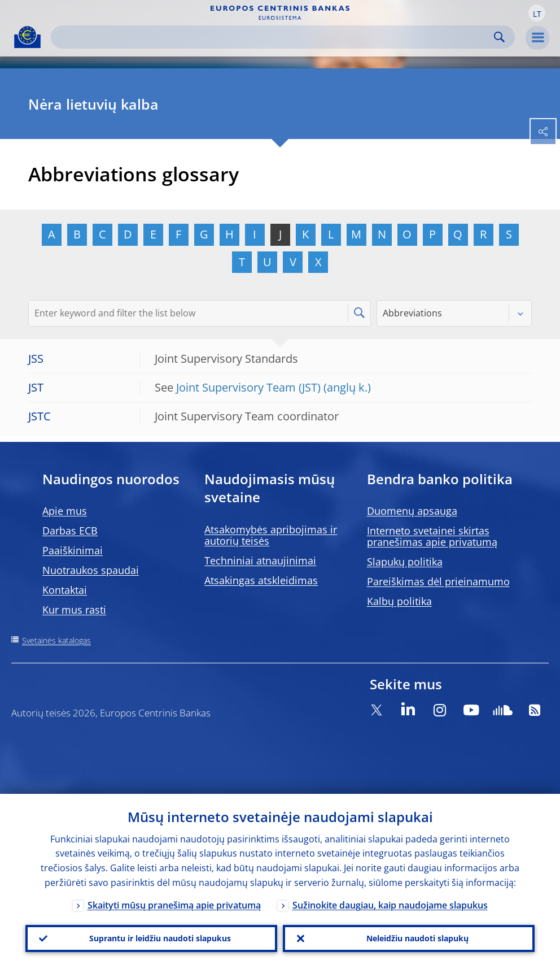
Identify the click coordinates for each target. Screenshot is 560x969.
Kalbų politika (399, 601)
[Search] (274, 37)
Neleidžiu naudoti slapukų (417, 938)
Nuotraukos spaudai (91, 570)
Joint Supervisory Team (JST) (248, 387)
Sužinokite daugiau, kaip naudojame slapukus (390, 905)
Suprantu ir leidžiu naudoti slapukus (160, 938)
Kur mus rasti (74, 610)
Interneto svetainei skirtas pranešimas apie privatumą (432, 536)
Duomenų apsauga (412, 511)
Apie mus (65, 511)
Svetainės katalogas (56, 640)
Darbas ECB (70, 531)
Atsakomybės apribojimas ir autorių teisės (271, 535)
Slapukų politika (405, 562)
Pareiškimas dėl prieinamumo (438, 581)
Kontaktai (65, 590)
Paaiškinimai (73, 550)
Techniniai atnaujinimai (260, 560)
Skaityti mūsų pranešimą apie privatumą (174, 905)
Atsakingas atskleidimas (261, 580)
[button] (537, 13)
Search (499, 37)
